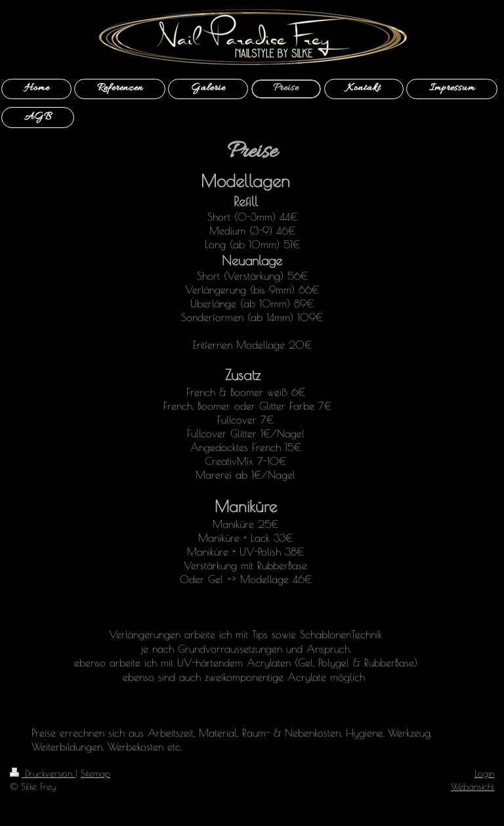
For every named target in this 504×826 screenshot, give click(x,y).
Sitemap (95, 773)
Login (484, 773)
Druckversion (43, 773)
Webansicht (472, 786)
